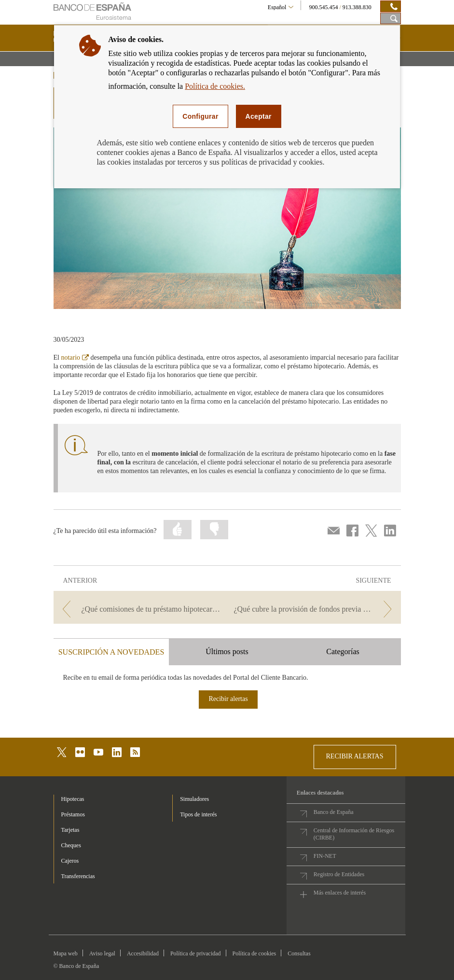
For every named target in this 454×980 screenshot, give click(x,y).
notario (75, 357)
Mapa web (66, 953)
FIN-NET (325, 856)
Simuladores (194, 799)
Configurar (200, 116)
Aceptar (259, 116)
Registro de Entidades (339, 874)
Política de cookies (255, 953)
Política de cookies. (215, 86)
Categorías (343, 651)
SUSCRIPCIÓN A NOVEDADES (111, 652)
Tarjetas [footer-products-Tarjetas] (70, 830)
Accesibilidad (143, 953)
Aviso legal (102, 953)
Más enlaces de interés (340, 893)
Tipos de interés (198, 814)
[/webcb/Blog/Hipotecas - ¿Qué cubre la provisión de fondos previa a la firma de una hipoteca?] (315, 609)
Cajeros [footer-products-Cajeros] (70, 861)
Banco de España (334, 812)
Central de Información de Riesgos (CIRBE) (354, 834)
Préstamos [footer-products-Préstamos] (73, 814)
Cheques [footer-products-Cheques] (71, 845)
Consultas (299, 953)
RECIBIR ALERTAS (355, 756)
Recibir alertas (228, 699)
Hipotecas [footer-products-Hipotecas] (73, 799)
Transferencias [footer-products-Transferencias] (78, 876)
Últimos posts (227, 651)
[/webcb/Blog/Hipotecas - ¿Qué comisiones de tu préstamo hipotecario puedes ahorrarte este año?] (139, 609)
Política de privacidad (196, 953)
